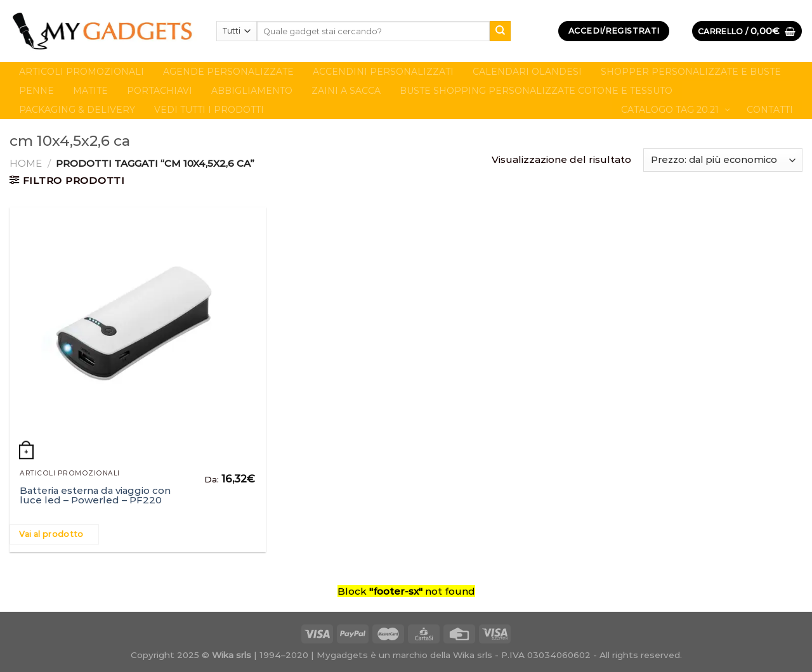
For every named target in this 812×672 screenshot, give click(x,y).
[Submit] (500, 31)
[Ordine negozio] (723, 160)
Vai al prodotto (51, 534)
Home (26, 163)
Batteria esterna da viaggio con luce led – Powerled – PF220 (95, 495)
